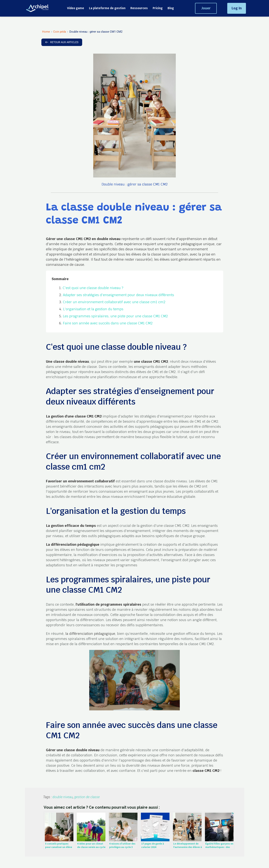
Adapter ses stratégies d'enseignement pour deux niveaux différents (118, 295)
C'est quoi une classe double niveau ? (93, 288)
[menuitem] (76, 8)
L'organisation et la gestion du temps (93, 309)
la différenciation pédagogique (90, 634)
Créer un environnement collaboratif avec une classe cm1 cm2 (114, 302)
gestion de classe (87, 797)
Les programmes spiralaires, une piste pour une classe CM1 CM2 (115, 316)
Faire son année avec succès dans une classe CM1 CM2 (108, 323)
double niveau (63, 797)
